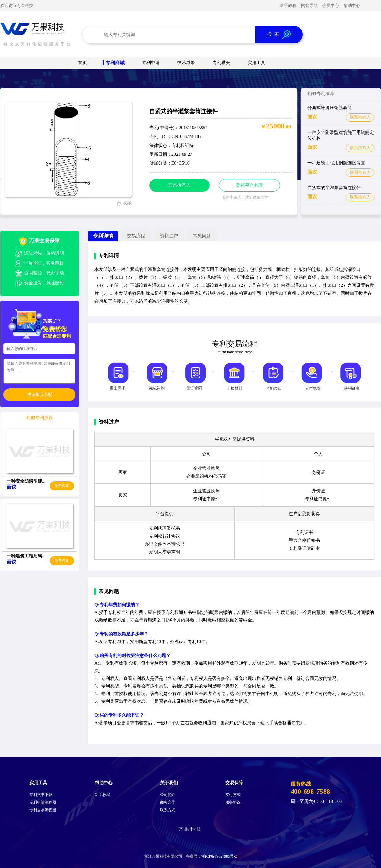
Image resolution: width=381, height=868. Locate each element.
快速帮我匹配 (40, 395)
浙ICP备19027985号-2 (219, 856)
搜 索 (279, 35)
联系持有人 (360, 117)
